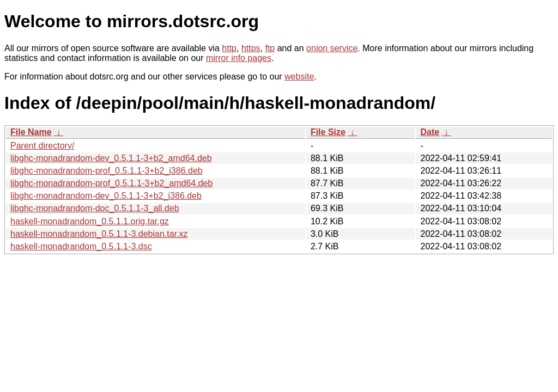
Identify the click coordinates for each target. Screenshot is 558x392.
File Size (328, 132)
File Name (31, 132)
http (229, 48)
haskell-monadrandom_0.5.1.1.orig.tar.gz (90, 221)
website (299, 76)
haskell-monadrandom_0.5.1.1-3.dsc (81, 246)
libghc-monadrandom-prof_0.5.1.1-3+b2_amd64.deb (111, 183)
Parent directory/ (42, 146)
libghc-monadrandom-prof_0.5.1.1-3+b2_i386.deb (107, 171)
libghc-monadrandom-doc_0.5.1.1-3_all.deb (95, 208)
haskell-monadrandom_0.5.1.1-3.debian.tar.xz (99, 234)
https (251, 48)
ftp (270, 48)
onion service (332, 48)
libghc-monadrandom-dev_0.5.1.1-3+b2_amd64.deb (111, 158)
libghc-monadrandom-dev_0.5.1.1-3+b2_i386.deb (106, 196)
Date (430, 132)
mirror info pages (239, 58)
